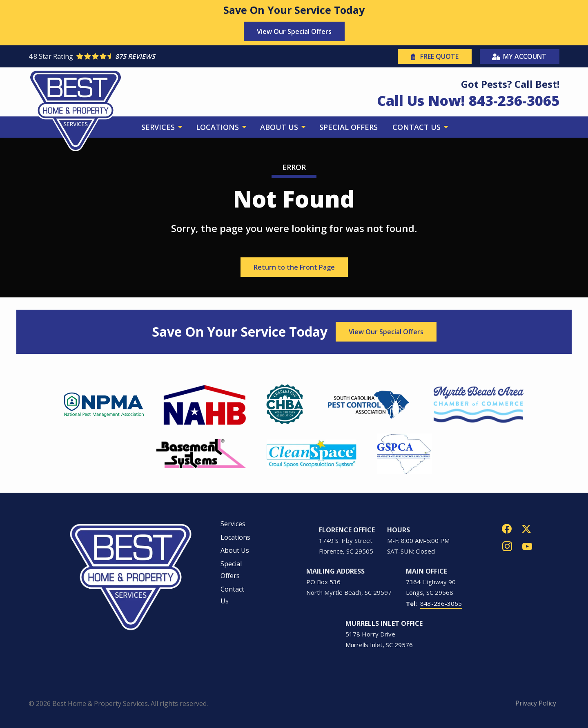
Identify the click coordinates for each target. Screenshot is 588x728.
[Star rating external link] (161, 56)
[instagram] (507, 546)
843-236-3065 (441, 603)
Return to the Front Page (294, 267)
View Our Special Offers (294, 31)
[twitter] (526, 528)
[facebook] (507, 528)
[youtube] (527, 546)
